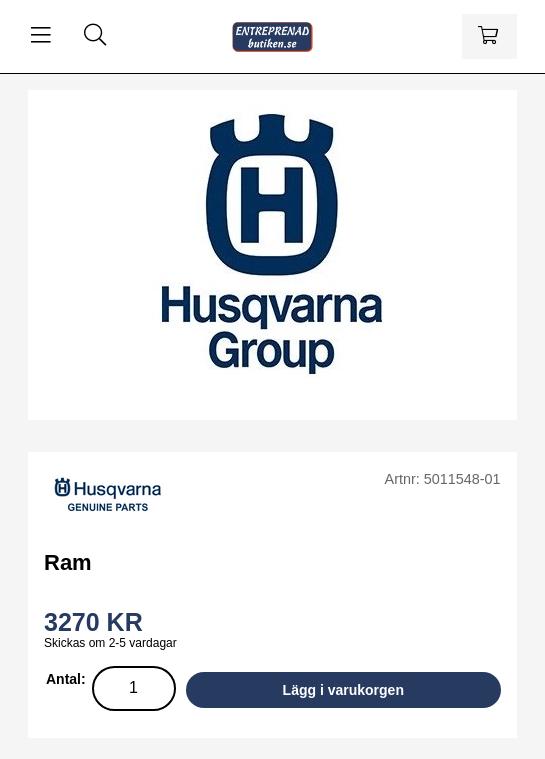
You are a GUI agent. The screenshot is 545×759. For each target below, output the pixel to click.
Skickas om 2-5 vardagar (110, 643)
